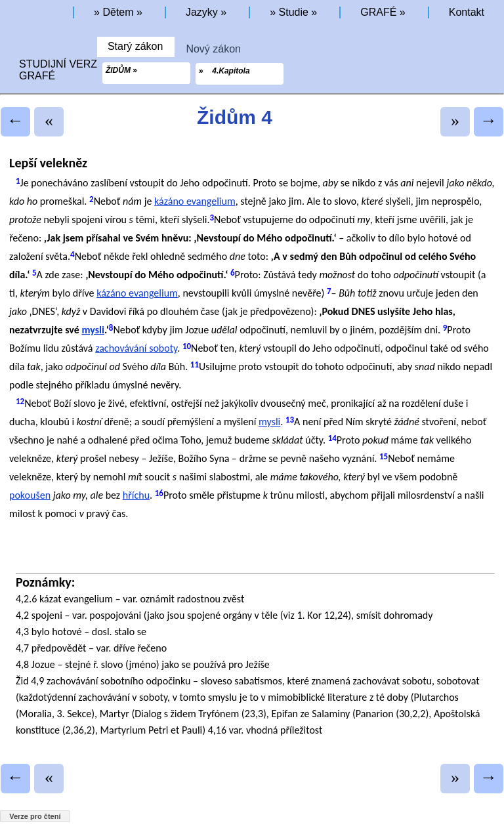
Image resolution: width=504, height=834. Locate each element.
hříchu (136, 495)
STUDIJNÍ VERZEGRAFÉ (62, 70)
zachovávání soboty (136, 348)
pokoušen (30, 495)
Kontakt (467, 12)
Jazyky (202, 12)
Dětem (118, 12)
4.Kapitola (231, 71)
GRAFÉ (378, 12)
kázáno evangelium (195, 201)
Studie (294, 12)
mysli (93, 330)
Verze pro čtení (35, 816)
